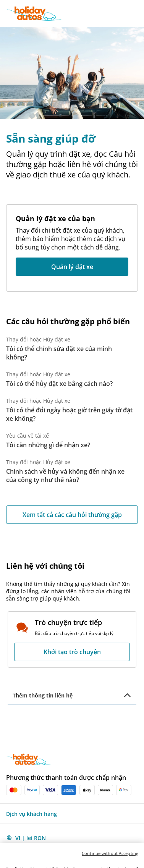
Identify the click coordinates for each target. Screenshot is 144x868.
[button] (137, 13)
